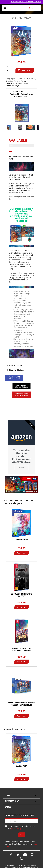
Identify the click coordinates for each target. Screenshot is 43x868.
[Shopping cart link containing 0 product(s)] (36, 8)
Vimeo (32, 855)
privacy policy (16, 829)
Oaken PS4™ (21, 766)
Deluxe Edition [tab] (15, 365)
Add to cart (25, 70)
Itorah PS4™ (22, 540)
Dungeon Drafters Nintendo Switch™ (22, 649)
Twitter (18, 855)
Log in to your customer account (33, 8)
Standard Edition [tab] (16, 370)
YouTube (25, 855)
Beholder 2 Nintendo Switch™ (21, 595)
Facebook (11, 855)
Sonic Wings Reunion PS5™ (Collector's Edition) (21, 704)
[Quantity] (9, 70)
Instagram (22, 858)
